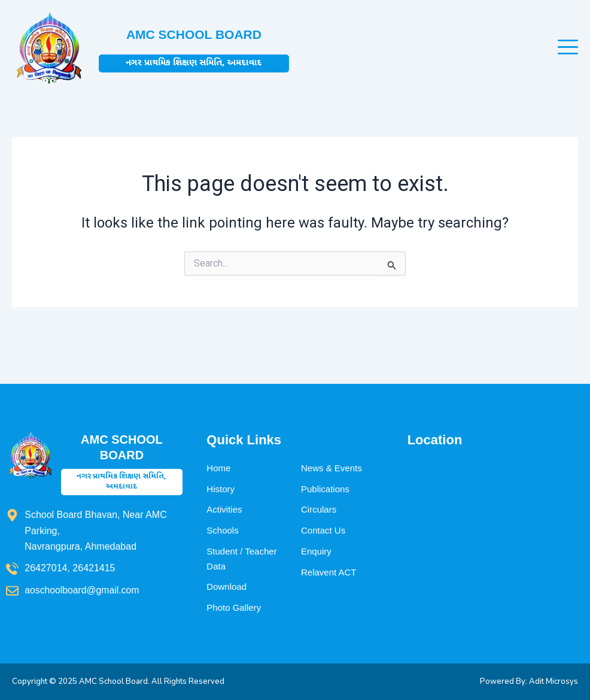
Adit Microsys (553, 681)
